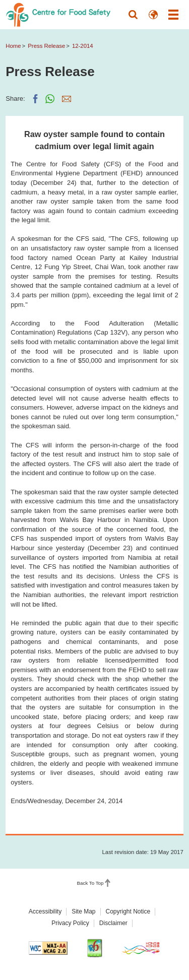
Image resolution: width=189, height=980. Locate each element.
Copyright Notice (128, 911)
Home (13, 46)
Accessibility (45, 911)
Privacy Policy (70, 923)
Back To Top (90, 883)
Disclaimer (113, 923)
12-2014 (83, 46)
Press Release (46, 46)
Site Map (83, 911)
